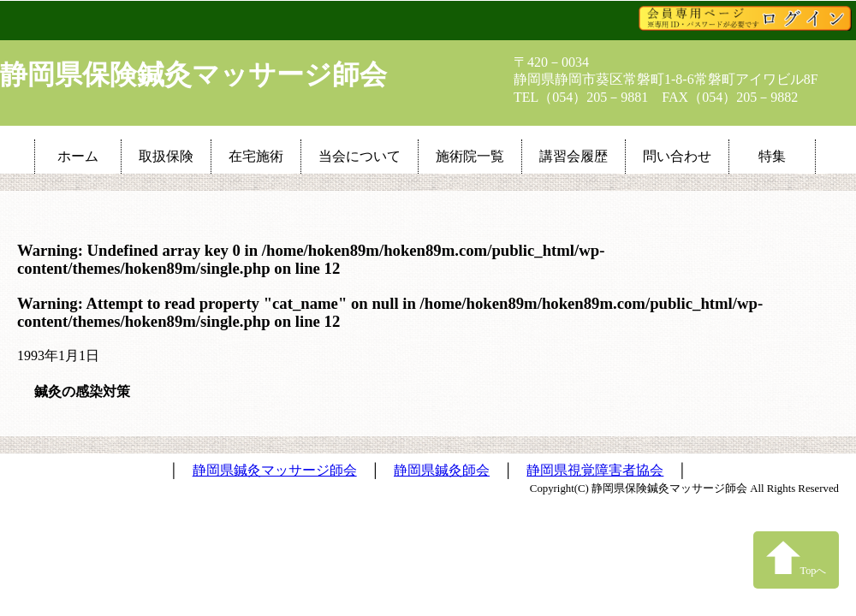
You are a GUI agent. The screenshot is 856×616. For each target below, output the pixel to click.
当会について (360, 156)
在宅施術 (256, 156)
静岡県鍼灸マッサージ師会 (275, 470)
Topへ (797, 558)
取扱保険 (166, 156)
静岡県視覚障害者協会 (595, 470)
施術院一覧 (470, 156)
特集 (772, 156)
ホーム (78, 156)
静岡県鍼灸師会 (442, 470)
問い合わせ (677, 156)
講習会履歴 (574, 156)
